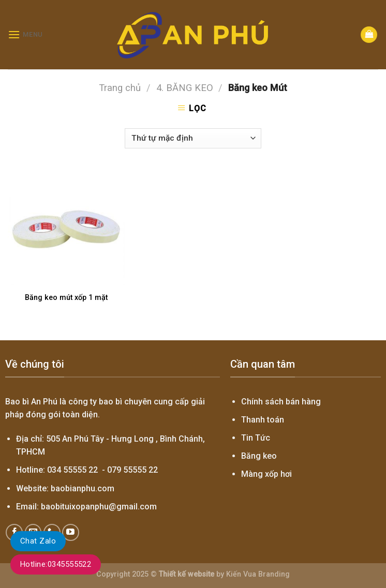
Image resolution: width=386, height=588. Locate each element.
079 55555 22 (132, 470)
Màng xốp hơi (266, 474)
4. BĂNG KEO (185, 88)
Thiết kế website (187, 574)
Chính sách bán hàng (281, 402)
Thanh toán (263, 420)
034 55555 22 (72, 470)
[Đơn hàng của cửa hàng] (193, 138)
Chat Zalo (38, 541)
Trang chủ (120, 88)
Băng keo (259, 456)
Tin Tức (256, 438)
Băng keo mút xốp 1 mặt (66, 298)
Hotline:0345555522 (56, 564)
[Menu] (25, 34)
